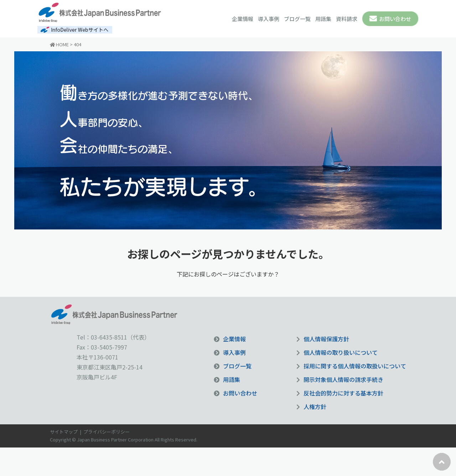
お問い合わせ (395, 19)
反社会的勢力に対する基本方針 (343, 393)
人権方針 (315, 407)
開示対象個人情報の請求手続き (343, 379)
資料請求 (347, 19)
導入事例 (269, 19)
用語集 (323, 19)
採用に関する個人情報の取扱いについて (355, 366)
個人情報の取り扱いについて (341, 352)
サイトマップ (64, 432)
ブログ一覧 (297, 19)
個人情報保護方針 (326, 339)
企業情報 (243, 19)
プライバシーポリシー (107, 432)
